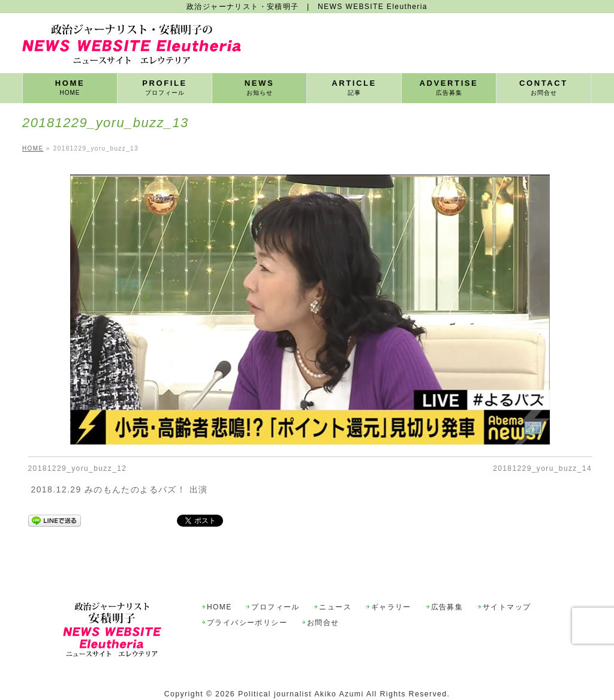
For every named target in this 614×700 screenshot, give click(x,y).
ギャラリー (391, 607)
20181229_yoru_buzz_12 (78, 468)
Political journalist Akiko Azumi (301, 694)
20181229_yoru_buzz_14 (542, 468)
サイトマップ (507, 607)
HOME (219, 607)
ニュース (335, 607)
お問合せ (323, 623)
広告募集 (447, 607)
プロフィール (275, 607)
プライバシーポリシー (247, 623)
